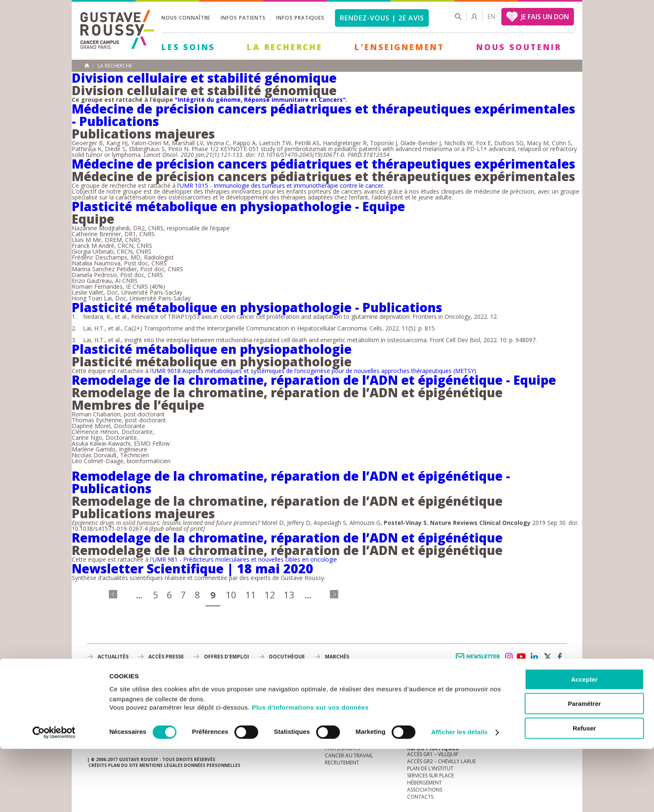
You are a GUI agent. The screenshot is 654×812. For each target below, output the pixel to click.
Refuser (584, 791)
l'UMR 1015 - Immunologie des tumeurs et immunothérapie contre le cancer (280, 185)
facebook (560, 657)
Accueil (87, 66)
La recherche (115, 66)
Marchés (337, 657)
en (491, 16)
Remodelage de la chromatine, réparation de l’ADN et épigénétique (287, 538)
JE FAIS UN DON (545, 17)
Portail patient (428, 699)
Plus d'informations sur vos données (310, 770)
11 (251, 595)
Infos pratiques (300, 18)
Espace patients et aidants (442, 713)
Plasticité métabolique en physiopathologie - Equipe (238, 206)
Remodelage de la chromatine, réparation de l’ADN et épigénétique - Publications (291, 482)
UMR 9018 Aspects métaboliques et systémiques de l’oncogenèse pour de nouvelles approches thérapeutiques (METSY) (314, 371)
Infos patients (243, 18)
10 (231, 595)
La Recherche (285, 47)
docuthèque (287, 657)
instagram (508, 657)
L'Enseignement (400, 47)
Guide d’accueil (428, 692)
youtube (521, 657)
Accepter (584, 743)
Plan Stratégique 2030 (355, 720)
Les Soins (188, 47)
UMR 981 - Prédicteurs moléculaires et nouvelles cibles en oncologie (245, 559)
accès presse (166, 657)
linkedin (534, 657)
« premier (113, 594)
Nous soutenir (519, 47)
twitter (547, 657)
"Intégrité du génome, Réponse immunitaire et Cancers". (261, 100)
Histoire (336, 706)
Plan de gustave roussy (126, 715)
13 (289, 595)
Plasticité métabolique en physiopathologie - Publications (257, 307)
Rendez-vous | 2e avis (382, 18)
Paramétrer (584, 767)
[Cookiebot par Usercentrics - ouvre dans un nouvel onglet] (54, 796)
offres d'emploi (226, 657)
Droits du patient (431, 720)
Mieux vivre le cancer (435, 706)
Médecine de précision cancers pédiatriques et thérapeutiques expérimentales (323, 164)
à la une (336, 692)
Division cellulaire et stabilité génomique (204, 78)
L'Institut (337, 699)
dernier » (334, 594)
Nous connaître (186, 18)
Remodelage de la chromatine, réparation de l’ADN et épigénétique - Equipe (314, 380)
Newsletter (479, 661)
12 (270, 595)
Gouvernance (343, 713)
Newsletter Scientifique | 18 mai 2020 (192, 569)
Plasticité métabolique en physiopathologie (212, 349)
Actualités (113, 657)
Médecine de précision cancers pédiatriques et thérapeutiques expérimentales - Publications (323, 115)
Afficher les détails (459, 796)
